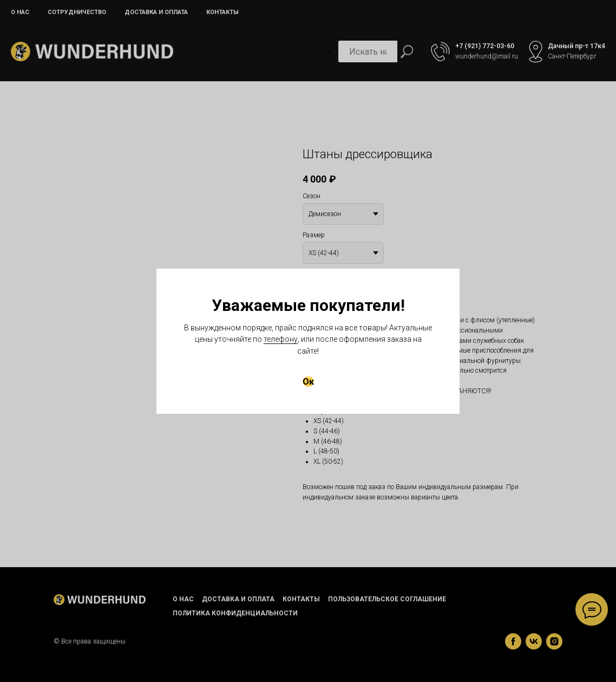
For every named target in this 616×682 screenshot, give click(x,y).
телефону (281, 339)
